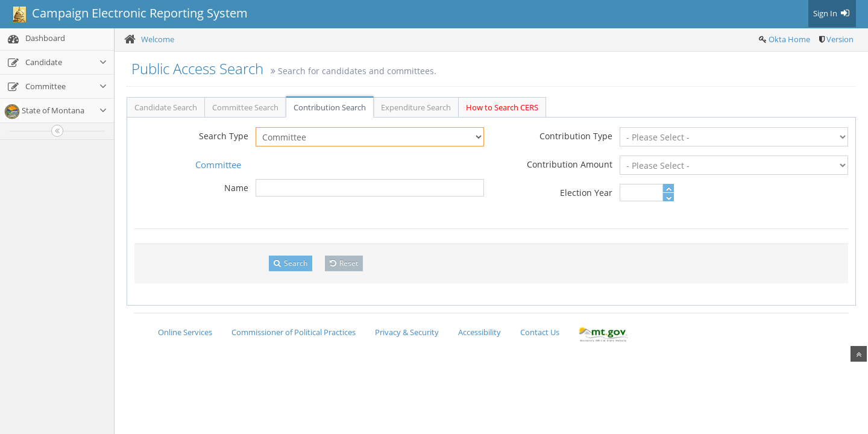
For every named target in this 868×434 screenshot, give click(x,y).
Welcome (158, 39)
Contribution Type (576, 136)
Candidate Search (166, 107)
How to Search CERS (502, 107)
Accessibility (480, 332)
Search (291, 263)
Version (840, 39)
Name (236, 188)
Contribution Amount (570, 164)
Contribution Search (330, 107)
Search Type (224, 136)
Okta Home (789, 39)
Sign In (832, 13)
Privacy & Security (407, 332)
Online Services (185, 332)
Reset (344, 263)
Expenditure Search (416, 107)
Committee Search (245, 107)
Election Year (586, 193)
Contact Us (540, 332)
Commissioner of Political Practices (294, 332)
